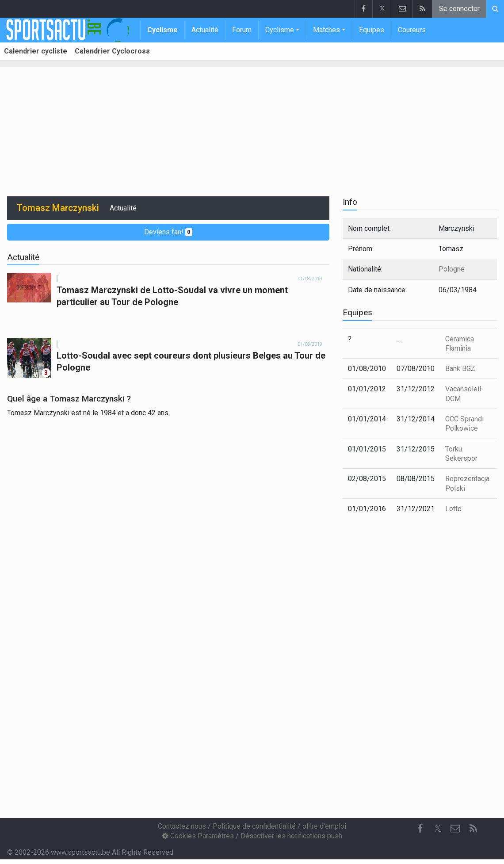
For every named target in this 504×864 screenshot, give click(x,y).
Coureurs (412, 30)
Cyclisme (162, 30)
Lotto (453, 509)
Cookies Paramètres (198, 836)
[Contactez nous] (455, 829)
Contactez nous (182, 826)
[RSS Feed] (473, 829)
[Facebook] (420, 829)
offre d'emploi (324, 826)
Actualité (205, 30)
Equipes (372, 30)
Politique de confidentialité (254, 826)
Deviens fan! (168, 232)
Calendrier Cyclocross (112, 51)
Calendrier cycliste (36, 51)
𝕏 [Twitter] (438, 828)
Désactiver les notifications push (291, 836)
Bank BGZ (460, 369)
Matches (326, 30)
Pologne (452, 269)
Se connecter (459, 9)
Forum (242, 30)
